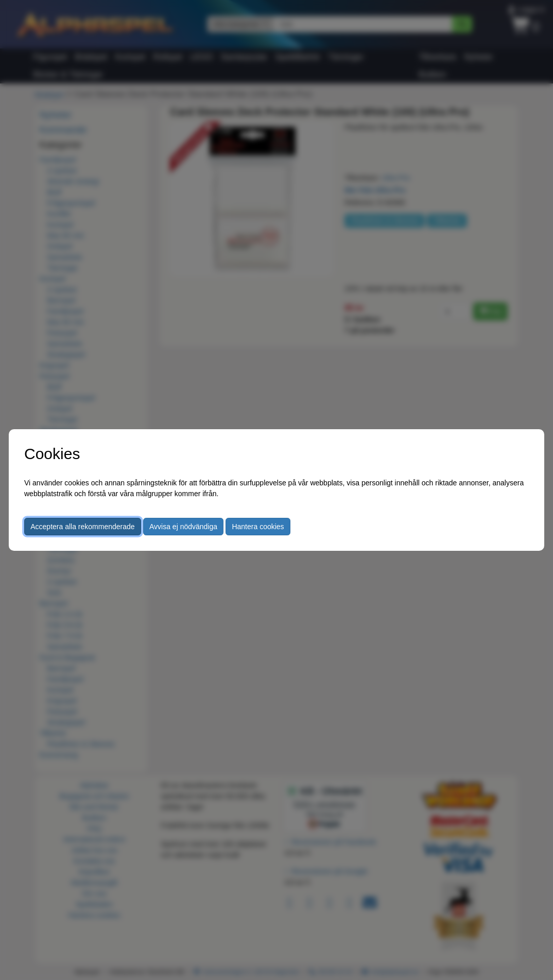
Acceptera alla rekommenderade (82, 527)
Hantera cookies (258, 527)
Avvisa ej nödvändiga (183, 527)
